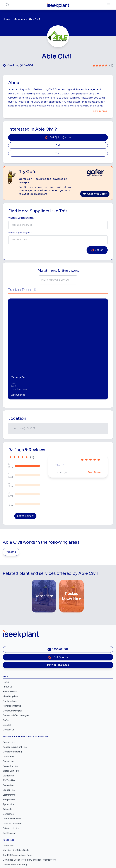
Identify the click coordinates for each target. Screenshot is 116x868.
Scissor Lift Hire (11, 780)
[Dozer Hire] (44, 548)
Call (58, 145)
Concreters (9, 766)
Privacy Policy (58, 847)
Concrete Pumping (12, 704)
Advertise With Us (12, 658)
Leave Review (25, 468)
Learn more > (100, 111)
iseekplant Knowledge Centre (18, 821)
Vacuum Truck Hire (12, 775)
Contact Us (9, 682)
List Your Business (58, 617)
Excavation (8, 737)
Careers (7, 677)
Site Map (58, 860)
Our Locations (10, 653)
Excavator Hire (10, 718)
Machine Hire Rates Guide (16, 802)
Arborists (8, 761)
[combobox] (58, 225)
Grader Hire (9, 728)
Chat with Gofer (95, 194)
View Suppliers (10, 648)
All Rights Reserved (58, 856)
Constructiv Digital (12, 663)
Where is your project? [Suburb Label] (20, 233)
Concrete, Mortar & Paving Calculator (22, 831)
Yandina (11, 504)
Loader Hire (9, 742)
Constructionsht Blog (14, 826)
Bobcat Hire (9, 694)
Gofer (6, 672)
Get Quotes (18, 347)
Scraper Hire (9, 752)
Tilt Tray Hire (9, 732)
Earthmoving (9, 747)
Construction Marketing (15, 817)
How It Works (10, 644)
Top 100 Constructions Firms (17, 807)
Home (6, 19)
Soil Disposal (9, 785)
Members (19, 19)
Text (58, 153)
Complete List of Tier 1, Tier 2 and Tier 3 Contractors (29, 812)
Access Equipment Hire (15, 699)
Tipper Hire (8, 756)
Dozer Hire (8, 713)
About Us (8, 639)
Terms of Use (58, 843)
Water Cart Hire (11, 723)
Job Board (8, 797)
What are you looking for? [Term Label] (21, 218)
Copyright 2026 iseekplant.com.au (58, 852)
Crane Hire (8, 709)
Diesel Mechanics (12, 771)
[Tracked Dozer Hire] (72, 548)
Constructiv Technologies (16, 668)
